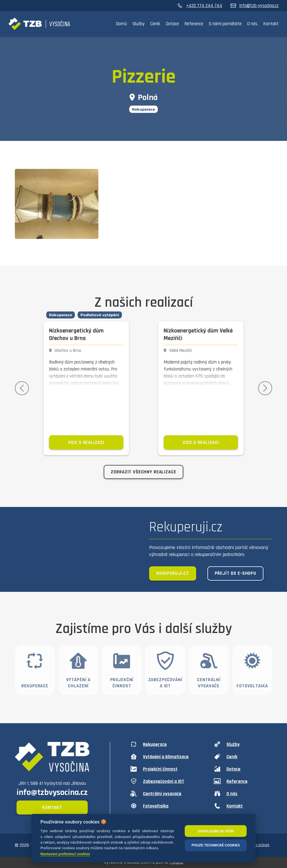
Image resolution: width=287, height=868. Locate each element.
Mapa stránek (259, 845)
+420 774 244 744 (200, 6)
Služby (139, 24)
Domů (121, 24)
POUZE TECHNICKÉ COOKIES (216, 845)
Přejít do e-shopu (235, 573)
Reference (194, 24)
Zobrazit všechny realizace (143, 472)
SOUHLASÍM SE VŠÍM (216, 831)
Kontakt (271, 24)
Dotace (172, 24)
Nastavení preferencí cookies (65, 854)
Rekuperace (143, 109)
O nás (252, 24)
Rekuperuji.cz (173, 573)
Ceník (155, 24)
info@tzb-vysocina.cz (255, 6)
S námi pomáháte (225, 24)
